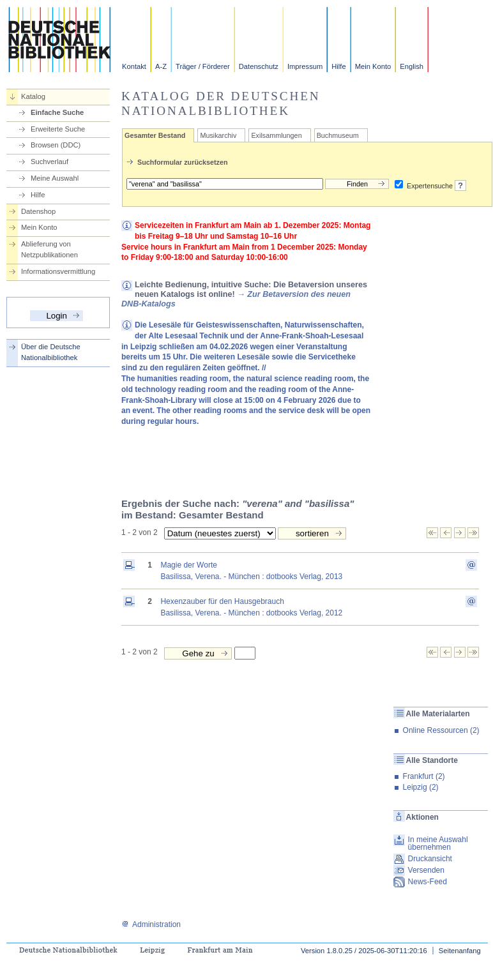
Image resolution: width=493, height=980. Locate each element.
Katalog (33, 96)
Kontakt (134, 66)
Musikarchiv (218, 135)
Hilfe (338, 66)
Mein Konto (373, 66)
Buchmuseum (338, 135)
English (412, 66)
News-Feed (428, 882)
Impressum (305, 66)
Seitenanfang (460, 951)
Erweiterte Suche (58, 129)
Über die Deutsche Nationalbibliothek (51, 352)
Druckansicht (430, 859)
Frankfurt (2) (424, 776)
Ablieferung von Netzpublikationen (49, 249)
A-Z (161, 66)
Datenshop (38, 211)
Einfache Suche (57, 112)
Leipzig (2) (421, 787)
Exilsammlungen (276, 135)
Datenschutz (259, 66)
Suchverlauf (49, 162)
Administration (151, 924)
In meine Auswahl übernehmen (438, 843)
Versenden (426, 870)
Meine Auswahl (55, 178)
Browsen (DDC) (56, 145)
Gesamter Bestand (155, 135)
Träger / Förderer (203, 66)
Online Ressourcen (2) (441, 730)
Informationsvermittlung (58, 271)
